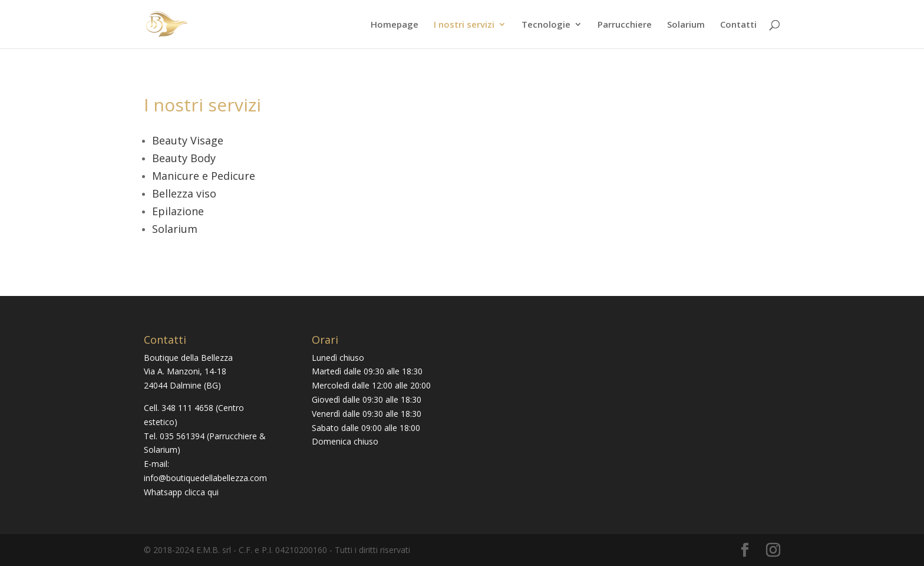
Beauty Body (184, 158)
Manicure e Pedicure (204, 176)
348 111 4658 (187, 408)
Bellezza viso (184, 193)
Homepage (395, 25)
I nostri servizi (464, 25)
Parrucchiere (625, 25)
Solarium (686, 25)
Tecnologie (546, 25)
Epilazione (178, 211)
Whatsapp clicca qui (181, 492)
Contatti (738, 25)
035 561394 (182, 436)
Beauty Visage (188, 140)
